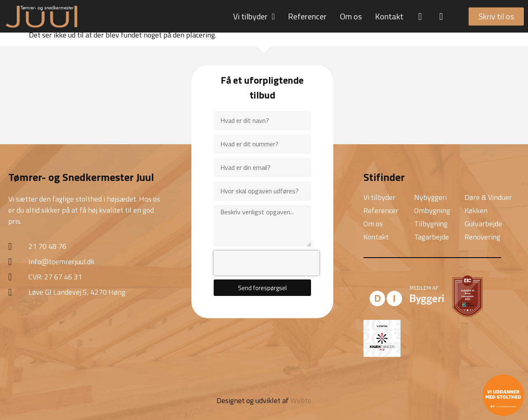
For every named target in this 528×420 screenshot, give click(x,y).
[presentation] (266, 263)
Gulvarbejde (483, 224)
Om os (351, 16)
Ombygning (432, 210)
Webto (301, 400)
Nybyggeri (430, 197)
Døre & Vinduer (488, 197)
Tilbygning (431, 224)
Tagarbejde (431, 237)
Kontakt (389, 16)
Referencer (307, 16)
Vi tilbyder (254, 16)
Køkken (476, 210)
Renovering (482, 237)
